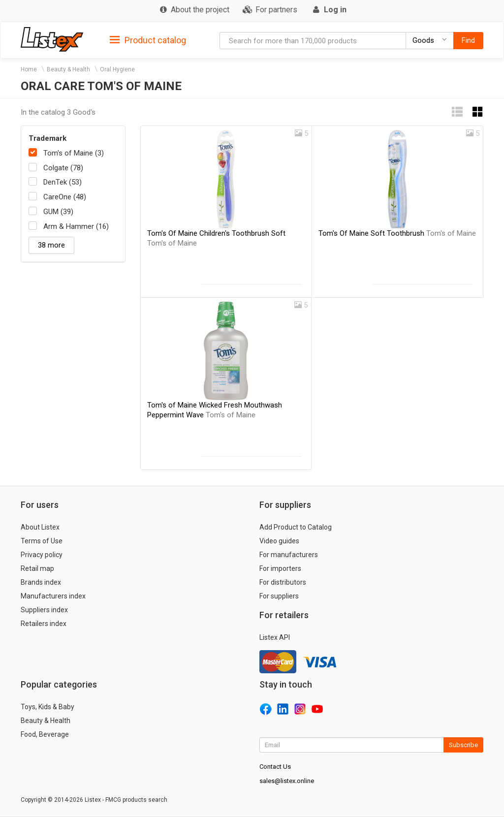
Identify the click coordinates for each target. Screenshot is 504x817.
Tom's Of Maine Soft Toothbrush (397, 233)
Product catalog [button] (148, 40)
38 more (51, 245)
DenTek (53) (63, 182)
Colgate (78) (63, 168)
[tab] (148, 40)
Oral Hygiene (117, 69)
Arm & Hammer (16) (76, 226)
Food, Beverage (45, 734)
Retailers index (44, 624)
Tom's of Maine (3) (74, 153)
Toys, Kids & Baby (47, 707)
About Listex (40, 527)
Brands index (41, 582)
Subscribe (463, 745)
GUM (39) (58, 212)
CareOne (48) (65, 197)
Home (29, 69)
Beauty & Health (68, 69)
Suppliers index (44, 610)
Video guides (279, 541)
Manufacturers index (53, 596)
